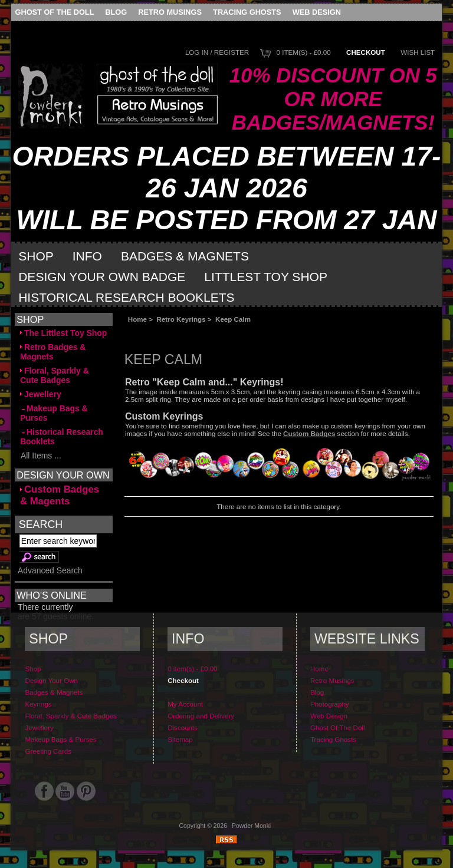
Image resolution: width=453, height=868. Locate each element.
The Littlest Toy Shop (63, 333)
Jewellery (41, 394)
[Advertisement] (257, 333)
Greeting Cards (48, 751)
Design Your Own (51, 680)
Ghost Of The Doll (55, 12)
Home (137, 319)
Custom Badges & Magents (60, 495)
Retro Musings (170, 12)
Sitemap (180, 739)
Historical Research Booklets (126, 297)
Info (87, 256)
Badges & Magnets (185, 256)
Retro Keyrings (181, 319)
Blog (116, 12)
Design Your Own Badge (102, 277)
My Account (185, 704)
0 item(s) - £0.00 (304, 52)
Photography (330, 704)
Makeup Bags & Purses (54, 413)
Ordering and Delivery (201, 716)
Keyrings (38, 704)
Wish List (418, 52)
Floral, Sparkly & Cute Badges (55, 375)
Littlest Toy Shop (266, 277)
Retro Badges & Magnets (53, 352)
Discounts (183, 727)
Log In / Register (217, 52)
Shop (36, 256)
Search (41, 524)
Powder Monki (251, 826)
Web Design (317, 12)
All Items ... (41, 456)
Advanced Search (50, 570)
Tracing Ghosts (247, 12)
